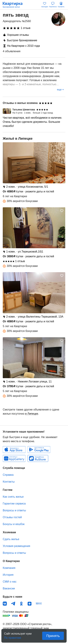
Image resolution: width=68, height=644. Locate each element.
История (8, 575)
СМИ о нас (10, 582)
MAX (39, 604)
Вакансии (9, 588)
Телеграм (13, 604)
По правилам (13, 637)
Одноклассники (21, 604)
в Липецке (32, 414)
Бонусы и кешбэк (14, 524)
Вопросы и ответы (14, 510)
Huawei (14, 458)
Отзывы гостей (12, 517)
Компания (9, 568)
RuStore (38, 458)
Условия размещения (16, 546)
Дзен (30, 604)
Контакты (9, 482)
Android (39, 450)
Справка (8, 475)
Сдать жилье (11, 539)
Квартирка (14, 5)
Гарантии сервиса (14, 504)
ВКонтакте (5, 604)
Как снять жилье (13, 497)
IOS (14, 450)
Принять (53, 636)
